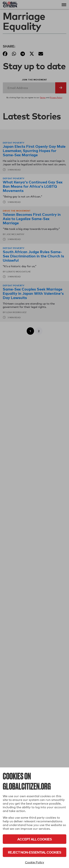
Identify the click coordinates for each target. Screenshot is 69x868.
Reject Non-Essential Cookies (34, 852)
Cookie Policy (35, 862)
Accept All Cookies (34, 839)
